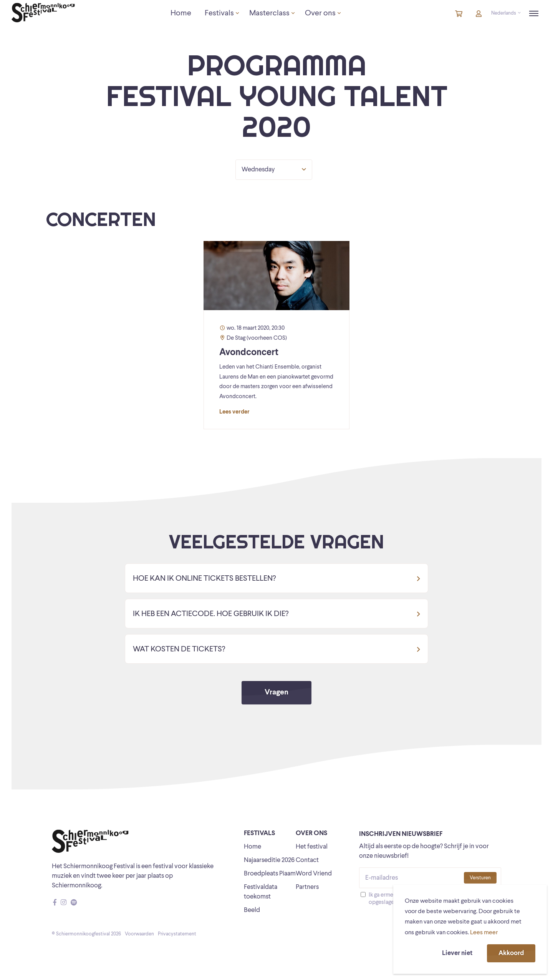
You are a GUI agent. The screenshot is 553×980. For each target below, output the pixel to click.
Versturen (480, 878)
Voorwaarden (139, 934)
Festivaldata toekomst (261, 892)
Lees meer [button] (484, 933)
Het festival (312, 847)
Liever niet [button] (457, 953)
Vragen (276, 693)
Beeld (252, 910)
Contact (307, 860)
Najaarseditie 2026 (269, 860)
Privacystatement (177, 934)
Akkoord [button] (511, 953)
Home (252, 847)
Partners (307, 887)
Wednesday (274, 169)
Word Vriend (314, 874)
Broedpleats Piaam (270, 874)
